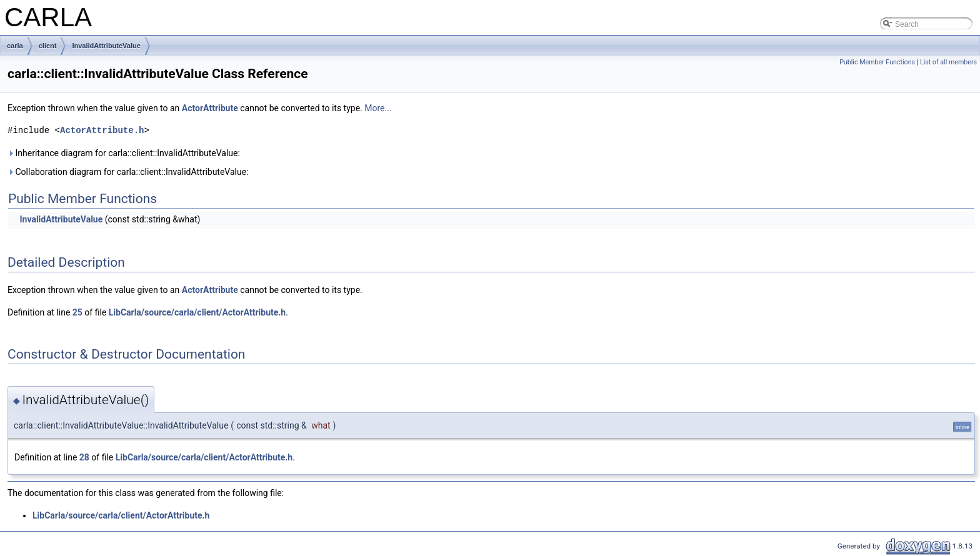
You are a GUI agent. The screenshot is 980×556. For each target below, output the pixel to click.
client (48, 46)
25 (77, 312)
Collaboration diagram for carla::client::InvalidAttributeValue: (128, 172)
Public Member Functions (877, 62)
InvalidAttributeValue (106, 46)
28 (84, 457)
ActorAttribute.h (102, 130)
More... (378, 108)
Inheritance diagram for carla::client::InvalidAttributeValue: (124, 153)
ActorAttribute (210, 108)
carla (15, 46)
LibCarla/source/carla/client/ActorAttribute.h (197, 312)
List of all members (948, 62)
